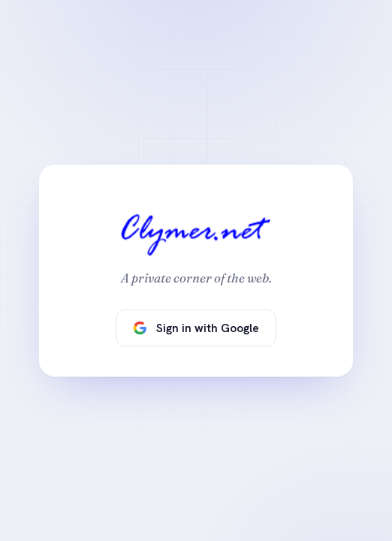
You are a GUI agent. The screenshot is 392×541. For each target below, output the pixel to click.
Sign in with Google (196, 328)
